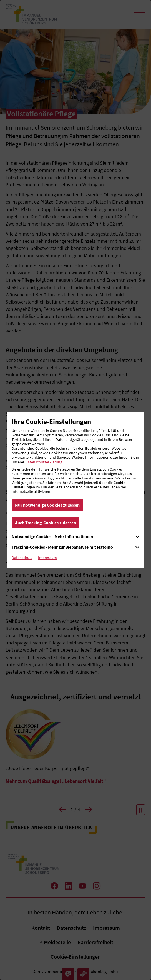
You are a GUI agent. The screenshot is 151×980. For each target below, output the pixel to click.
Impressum (47, 557)
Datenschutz (22, 557)
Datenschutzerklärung (44, 462)
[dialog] (75, 490)
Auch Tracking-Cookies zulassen (46, 522)
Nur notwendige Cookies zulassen (47, 505)
